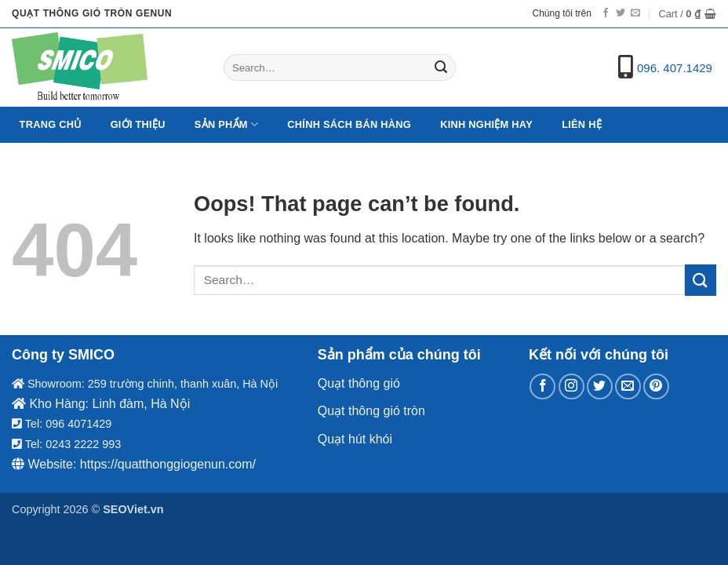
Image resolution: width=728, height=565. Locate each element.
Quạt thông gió (359, 383)
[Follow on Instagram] (571, 386)
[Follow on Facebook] (606, 13)
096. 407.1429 (675, 68)
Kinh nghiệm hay (486, 124)
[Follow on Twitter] (621, 13)
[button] (687, 14)
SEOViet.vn (133, 509)
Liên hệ (582, 124)
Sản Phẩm (226, 124)
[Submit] (442, 67)
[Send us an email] (635, 13)
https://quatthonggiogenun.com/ (168, 464)
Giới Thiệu (138, 124)
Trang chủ (51, 124)
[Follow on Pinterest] (656, 386)
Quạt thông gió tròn (371, 411)
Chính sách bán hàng (349, 124)
